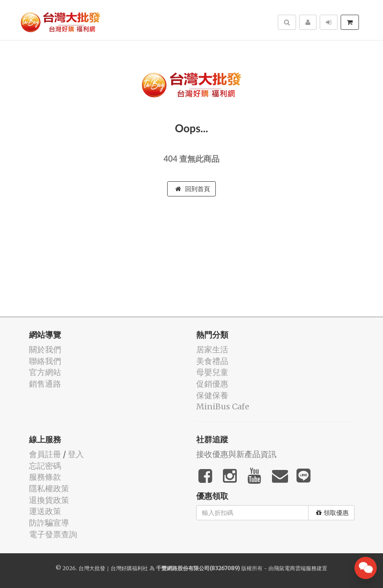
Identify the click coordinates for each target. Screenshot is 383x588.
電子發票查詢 (53, 534)
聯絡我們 (45, 361)
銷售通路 (45, 384)
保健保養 (212, 395)
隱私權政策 (49, 488)
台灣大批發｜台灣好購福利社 (113, 568)
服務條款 (45, 477)
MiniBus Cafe (223, 406)
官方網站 (45, 372)
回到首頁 (193, 189)
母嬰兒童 (212, 372)
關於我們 (45, 349)
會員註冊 (45, 454)
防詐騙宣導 (49, 523)
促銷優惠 (212, 384)
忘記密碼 (45, 466)
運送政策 (45, 511)
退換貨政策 (49, 500)
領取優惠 (332, 513)
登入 (76, 454)
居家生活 (212, 349)
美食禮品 (212, 361)
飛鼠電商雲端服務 (295, 568)
